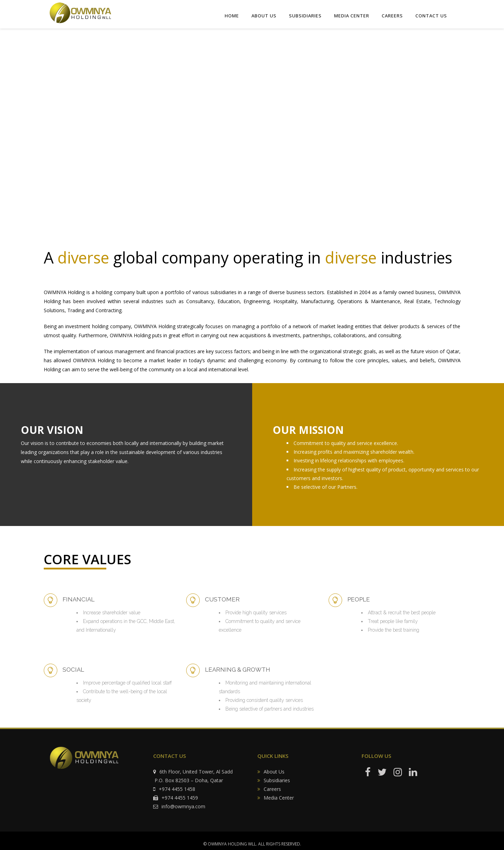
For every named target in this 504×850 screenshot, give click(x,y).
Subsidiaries (277, 780)
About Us (274, 772)
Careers (272, 789)
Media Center (279, 798)
